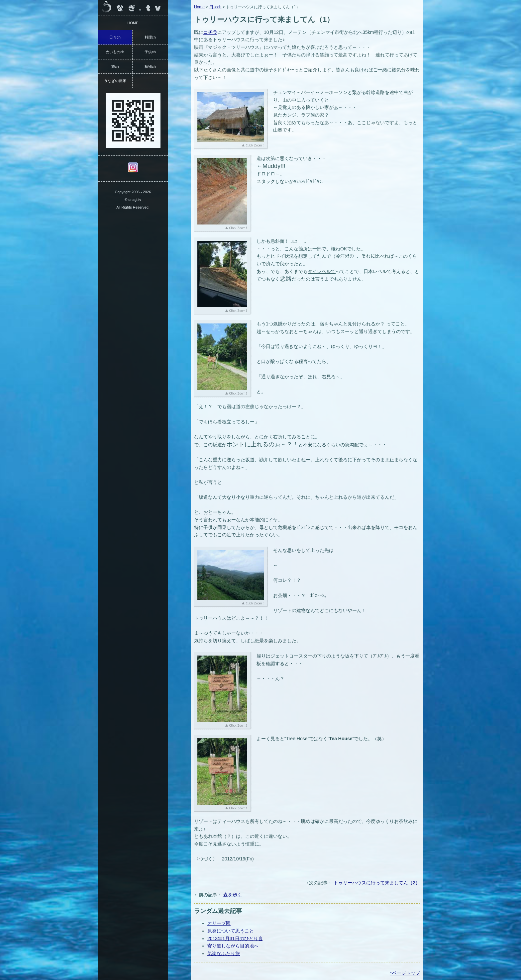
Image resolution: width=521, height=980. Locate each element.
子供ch (150, 52)
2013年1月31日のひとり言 (235, 938)
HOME (133, 23)
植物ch (150, 66)
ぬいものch (115, 52)
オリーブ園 (219, 923)
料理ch (150, 37)
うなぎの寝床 (115, 81)
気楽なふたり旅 (224, 953)
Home (199, 7)
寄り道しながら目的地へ (233, 946)
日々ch (215, 7)
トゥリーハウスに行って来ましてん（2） (377, 883)
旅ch (115, 66)
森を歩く (233, 895)
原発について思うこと (231, 931)
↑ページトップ (405, 973)
